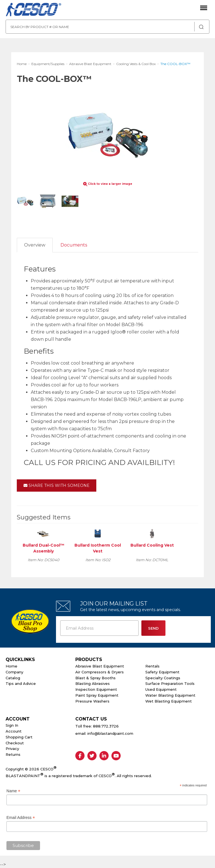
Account (14, 731)
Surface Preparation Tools (170, 683)
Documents (74, 245)
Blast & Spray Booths (95, 678)
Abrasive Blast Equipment (100, 666)
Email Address (21, 818)
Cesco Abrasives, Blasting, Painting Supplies (34, 10)
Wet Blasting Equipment (169, 701)
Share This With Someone (57, 485)
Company (14, 672)
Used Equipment (161, 689)
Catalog (13, 678)
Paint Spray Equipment (97, 695)
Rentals (152, 666)
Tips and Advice (21, 683)
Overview (35, 245)
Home (11, 666)
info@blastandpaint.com (110, 733)
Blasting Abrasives (93, 683)
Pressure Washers (92, 701)
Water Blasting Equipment (170, 695)
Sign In (12, 725)
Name (13, 791)
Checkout (15, 743)
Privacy (12, 749)
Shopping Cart (19, 737)
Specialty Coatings (163, 678)
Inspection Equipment (96, 689)
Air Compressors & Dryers (100, 672)
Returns (13, 754)
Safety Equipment (162, 672)
